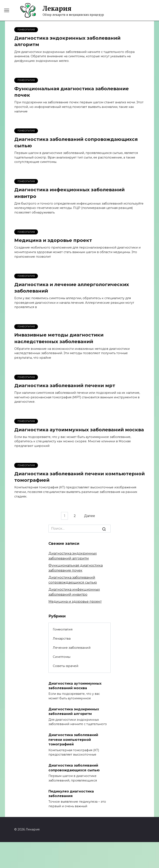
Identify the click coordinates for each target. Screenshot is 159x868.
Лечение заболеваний (72, 648)
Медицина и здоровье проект (53, 241)
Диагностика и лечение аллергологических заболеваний (72, 288)
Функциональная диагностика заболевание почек (72, 92)
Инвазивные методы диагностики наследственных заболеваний (59, 339)
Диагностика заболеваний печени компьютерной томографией (79, 478)
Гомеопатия (63, 630)
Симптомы (62, 658)
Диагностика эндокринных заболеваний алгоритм (67, 41)
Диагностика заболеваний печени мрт (65, 386)
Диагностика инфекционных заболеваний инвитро (69, 193)
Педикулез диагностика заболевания (71, 794)
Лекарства (62, 639)
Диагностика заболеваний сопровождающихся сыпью (76, 143)
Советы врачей (66, 667)
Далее (91, 517)
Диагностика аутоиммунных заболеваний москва (79, 430)
